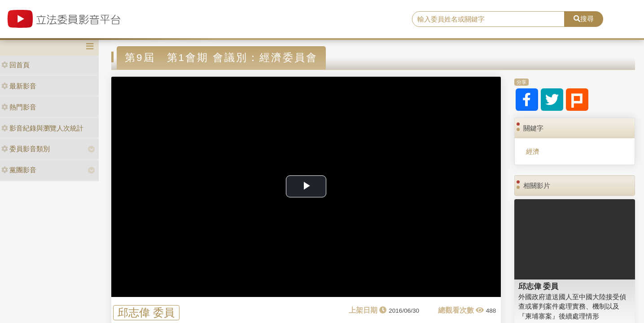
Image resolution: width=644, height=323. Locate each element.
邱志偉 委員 (146, 312)
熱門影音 (19, 107)
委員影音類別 (26, 149)
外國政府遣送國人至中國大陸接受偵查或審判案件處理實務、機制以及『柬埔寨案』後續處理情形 (572, 306)
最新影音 (19, 86)
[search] (488, 19)
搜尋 (584, 19)
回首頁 (15, 65)
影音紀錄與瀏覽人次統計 (42, 128)
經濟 (533, 151)
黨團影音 (19, 170)
